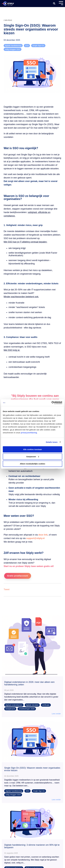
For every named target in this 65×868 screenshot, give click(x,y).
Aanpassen (33, 456)
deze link (43, 535)
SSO (27, 46)
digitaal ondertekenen (14, 705)
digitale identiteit (32, 705)
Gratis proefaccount (18, 576)
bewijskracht (10, 709)
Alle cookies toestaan (32, 449)
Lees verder (56, 714)
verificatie (46, 705)
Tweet (7, 589)
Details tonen (52, 442)
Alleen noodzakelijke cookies (32, 464)
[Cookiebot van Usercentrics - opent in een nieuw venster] (52, 403)
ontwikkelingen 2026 (27, 709)
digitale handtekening (13, 46)
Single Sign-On (38, 46)
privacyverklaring (29, 433)
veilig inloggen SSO (13, 49)
